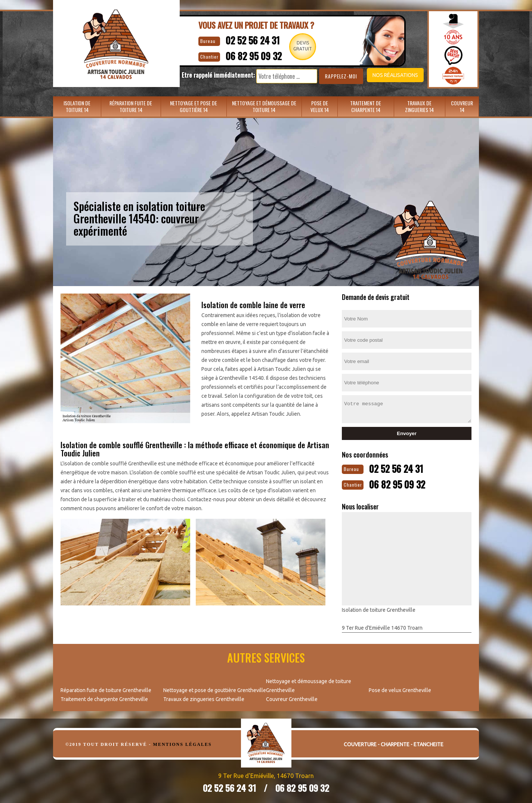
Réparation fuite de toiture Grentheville (106, 689)
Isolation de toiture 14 (77, 106)
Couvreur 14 (462, 106)
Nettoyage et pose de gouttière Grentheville (215, 689)
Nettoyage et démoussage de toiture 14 (264, 106)
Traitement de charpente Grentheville (104, 698)
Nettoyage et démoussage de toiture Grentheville (309, 684)
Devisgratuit (303, 46)
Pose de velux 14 (320, 106)
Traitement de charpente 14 (366, 106)
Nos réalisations (383, 75)
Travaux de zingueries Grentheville (204, 698)
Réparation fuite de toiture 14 (131, 106)
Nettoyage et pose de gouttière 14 (194, 106)
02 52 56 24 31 (246, 39)
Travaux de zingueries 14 (419, 106)
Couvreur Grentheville (292, 698)
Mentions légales (183, 743)
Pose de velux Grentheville (400, 689)
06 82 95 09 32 (248, 54)
